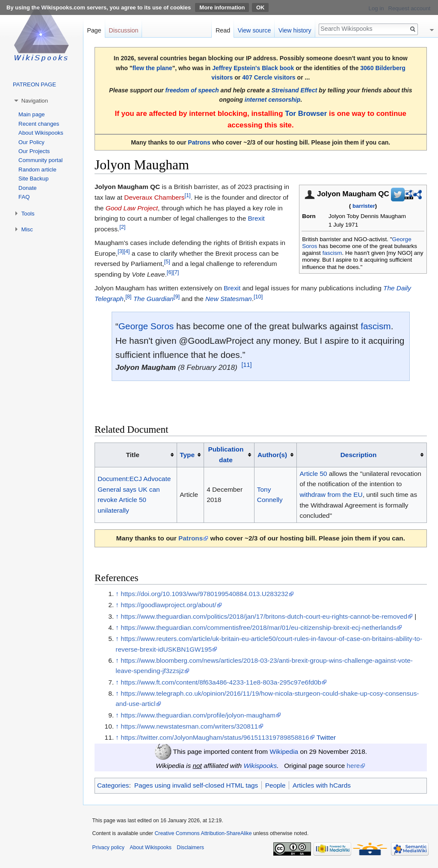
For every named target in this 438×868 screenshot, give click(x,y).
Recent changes (39, 124)
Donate (28, 188)
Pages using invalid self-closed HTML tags (196, 785)
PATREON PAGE (34, 84)
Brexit (256, 218)
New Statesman (229, 299)
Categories (113, 785)
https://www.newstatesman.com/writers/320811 (189, 726)
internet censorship (273, 100)
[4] (127, 251)
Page (94, 30)
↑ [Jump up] (117, 594)
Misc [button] (27, 229)
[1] (187, 195)
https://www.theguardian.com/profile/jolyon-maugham (198, 715)
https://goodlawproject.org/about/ (168, 605)
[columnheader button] (191, 455)
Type (187, 455)
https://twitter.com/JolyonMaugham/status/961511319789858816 (215, 737)
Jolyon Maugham (146, 367)
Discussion (123, 30)
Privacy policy (108, 847)
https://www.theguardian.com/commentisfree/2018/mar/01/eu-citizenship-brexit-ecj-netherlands (259, 627)
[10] (258, 297)
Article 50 (314, 474)
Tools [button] (28, 214)
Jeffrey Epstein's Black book (253, 68)
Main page (32, 114)
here (354, 766)
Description (359, 455)
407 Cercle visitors (269, 77)
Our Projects (34, 151)
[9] (177, 297)
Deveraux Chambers (154, 197)
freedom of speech (192, 90)
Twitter (326, 737)
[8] (128, 297)
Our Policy (31, 142)
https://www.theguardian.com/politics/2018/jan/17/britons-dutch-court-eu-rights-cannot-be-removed (264, 616)
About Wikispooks (41, 133)
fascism (332, 253)
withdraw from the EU (331, 495)
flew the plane (152, 68)
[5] (167, 261)
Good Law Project (132, 208)
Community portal (40, 160)
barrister (364, 206)
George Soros (146, 326)
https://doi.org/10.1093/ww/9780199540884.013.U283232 (204, 594)
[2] (122, 227)
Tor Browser (306, 114)
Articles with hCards (322, 785)
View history (295, 30)
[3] (121, 251)
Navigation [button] (35, 101)
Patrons (199, 142)
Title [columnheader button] (132, 455)
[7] (176, 272)
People (275, 785)
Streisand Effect (294, 90)
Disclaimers (190, 847)
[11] (246, 365)
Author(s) (272, 455)
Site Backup (33, 179)
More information (222, 7)
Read (223, 30)
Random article (37, 170)
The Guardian (154, 299)
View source (255, 30)
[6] (170, 272)
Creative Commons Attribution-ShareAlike (203, 833)
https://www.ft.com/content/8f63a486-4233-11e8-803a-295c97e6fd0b (221, 682)
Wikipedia (284, 751)
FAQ (24, 197)
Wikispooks (260, 766)
